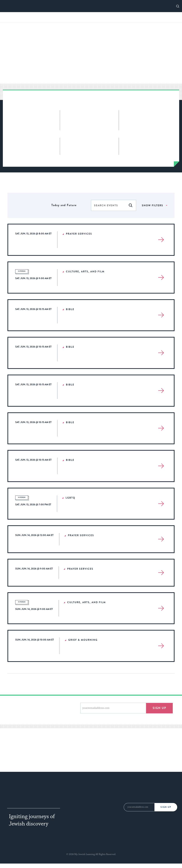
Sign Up (166, 807)
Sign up (159, 708)
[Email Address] (139, 807)
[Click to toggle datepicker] (64, 205)
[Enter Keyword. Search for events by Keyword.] (108, 205)
